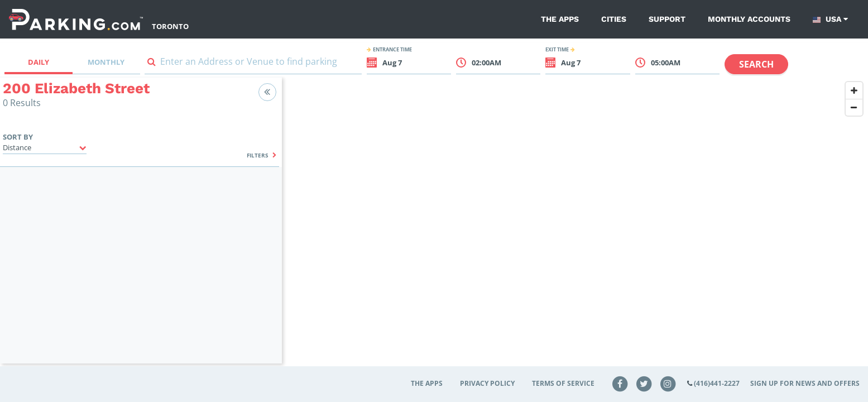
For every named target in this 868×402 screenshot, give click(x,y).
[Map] (575, 227)
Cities (614, 19)
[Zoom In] (854, 90)
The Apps (560, 19)
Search (756, 64)
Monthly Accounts (749, 19)
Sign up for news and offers (805, 383)
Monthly (106, 62)
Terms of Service (563, 383)
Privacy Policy (487, 383)
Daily (39, 62)
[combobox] (253, 64)
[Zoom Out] (854, 107)
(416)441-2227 (717, 383)
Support (667, 19)
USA (830, 19)
